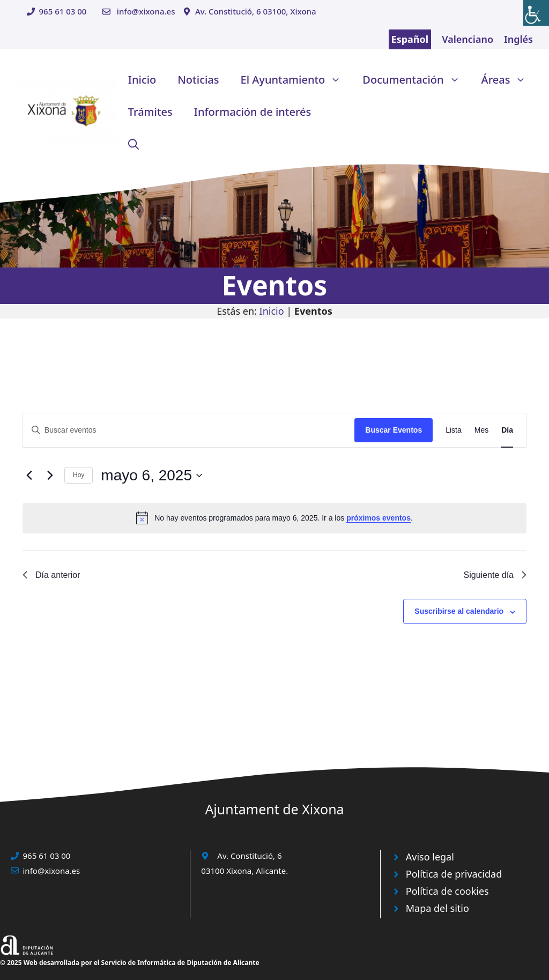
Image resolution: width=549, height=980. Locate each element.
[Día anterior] (29, 476)
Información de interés (253, 112)
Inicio (142, 80)
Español (410, 39)
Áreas (509, 80)
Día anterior (51, 575)
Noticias (198, 80)
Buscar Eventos (394, 430)
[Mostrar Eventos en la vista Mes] (481, 430)
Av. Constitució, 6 (249, 856)
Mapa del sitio (437, 908)
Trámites (150, 112)
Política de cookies (447, 891)
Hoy (79, 475)
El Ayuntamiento (296, 80)
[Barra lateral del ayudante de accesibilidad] (536, 13)
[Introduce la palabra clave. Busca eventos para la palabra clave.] (189, 430)
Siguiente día (495, 575)
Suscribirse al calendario (459, 611)
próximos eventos (379, 518)
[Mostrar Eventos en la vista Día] (507, 430)
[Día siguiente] (50, 476)
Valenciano (468, 39)
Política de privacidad (454, 874)
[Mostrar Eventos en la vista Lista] (454, 430)
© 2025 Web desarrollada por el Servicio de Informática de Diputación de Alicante (130, 963)
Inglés (518, 39)
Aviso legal (430, 857)
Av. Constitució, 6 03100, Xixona (256, 11)
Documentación (416, 80)
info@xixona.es (146, 11)
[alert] (274, 518)
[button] (133, 144)
